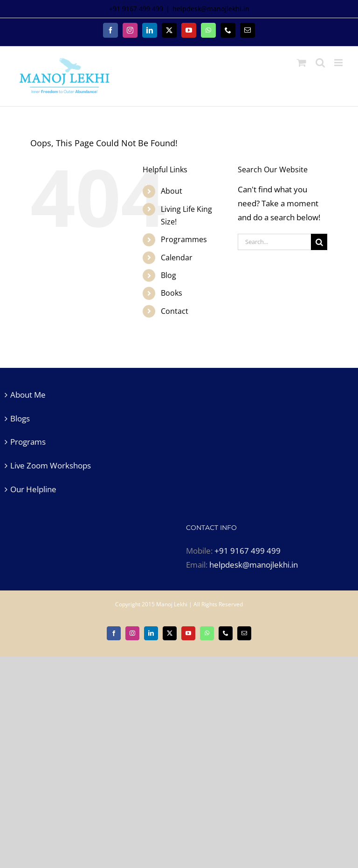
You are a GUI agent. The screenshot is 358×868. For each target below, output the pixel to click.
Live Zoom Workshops (51, 465)
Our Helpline (33, 489)
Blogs (20, 418)
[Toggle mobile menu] (339, 63)
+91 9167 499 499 (248, 551)
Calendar (177, 258)
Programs (28, 442)
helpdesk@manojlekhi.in (211, 9)
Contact (175, 311)
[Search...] (274, 242)
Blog (169, 275)
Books (172, 293)
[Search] (319, 242)
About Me (28, 395)
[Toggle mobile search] (320, 63)
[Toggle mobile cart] (302, 63)
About (172, 191)
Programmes (184, 239)
